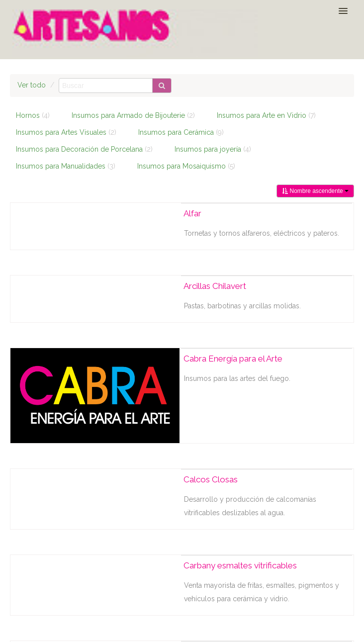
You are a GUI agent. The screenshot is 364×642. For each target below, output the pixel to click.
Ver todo (32, 85)
